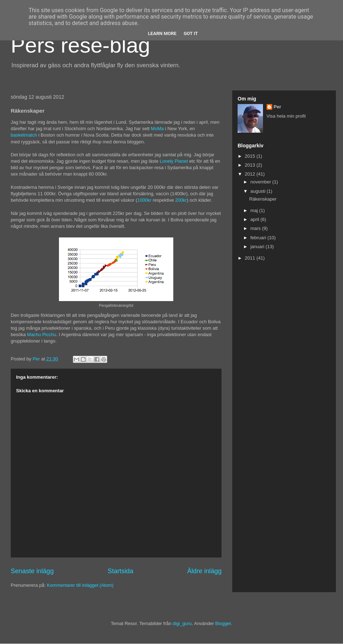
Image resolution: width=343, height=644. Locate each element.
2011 (251, 258)
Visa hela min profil (286, 116)
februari (259, 238)
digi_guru (182, 623)
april (255, 219)
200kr (181, 200)
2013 (251, 165)
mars (256, 228)
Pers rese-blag (80, 45)
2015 (251, 156)
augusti (259, 191)
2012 (251, 174)
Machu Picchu (42, 335)
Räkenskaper (263, 199)
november (261, 182)
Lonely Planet (174, 161)
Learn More (162, 33)
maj (255, 210)
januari (258, 247)
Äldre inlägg (204, 571)
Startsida (120, 571)
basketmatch (24, 135)
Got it (191, 33)
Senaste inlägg (32, 571)
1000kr (144, 200)
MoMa (157, 129)
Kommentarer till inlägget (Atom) (80, 585)
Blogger (223, 623)
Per (277, 107)
